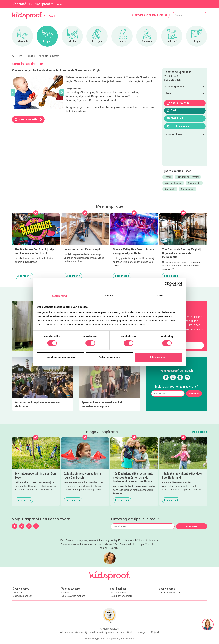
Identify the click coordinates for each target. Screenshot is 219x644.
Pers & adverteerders (121, 603)
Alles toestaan (158, 357)
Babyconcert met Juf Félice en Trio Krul (115, 96)
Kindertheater (194, 183)
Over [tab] (160, 295)
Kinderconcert (187, 189)
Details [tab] (110, 295)
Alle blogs (200, 432)
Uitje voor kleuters (173, 183)
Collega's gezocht (22, 603)
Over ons (18, 600)
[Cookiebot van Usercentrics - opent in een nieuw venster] (167, 284)
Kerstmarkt (170, 189)
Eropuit (168, 177)
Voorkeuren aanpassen (61, 357)
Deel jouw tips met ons (73, 603)
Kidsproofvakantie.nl (169, 600)
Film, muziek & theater (188, 177)
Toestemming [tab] (59, 296)
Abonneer (194, 394)
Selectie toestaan (109, 357)
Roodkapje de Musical (102, 100)
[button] (13, 92)
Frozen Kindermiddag (126, 92)
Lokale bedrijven (119, 600)
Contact (65, 600)
